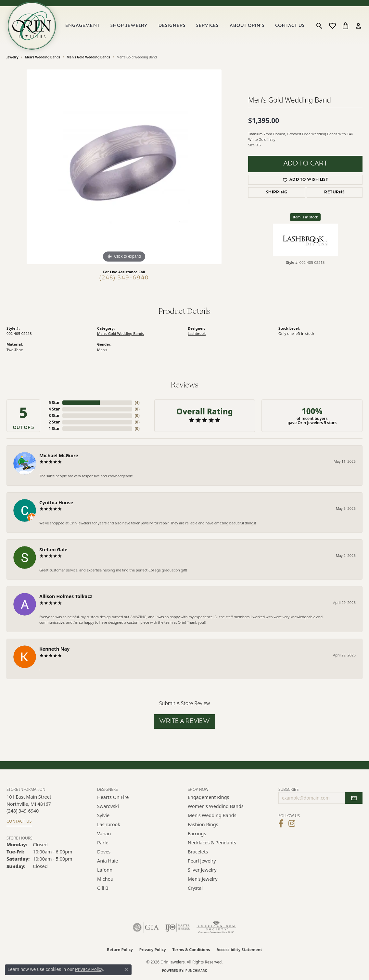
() (137, 403)
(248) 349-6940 (124, 278)
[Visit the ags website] (216, 927)
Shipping (277, 192)
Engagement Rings (209, 797)
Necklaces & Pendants (212, 843)
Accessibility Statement (239, 950)
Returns (334, 192)
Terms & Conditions (191, 950)
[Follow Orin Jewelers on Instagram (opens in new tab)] (292, 824)
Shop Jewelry (129, 26)
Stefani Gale (53, 550)
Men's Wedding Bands (43, 57)
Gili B (103, 888)
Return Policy (120, 950)
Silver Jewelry (202, 870)
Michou (105, 879)
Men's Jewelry (203, 879)
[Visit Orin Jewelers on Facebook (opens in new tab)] (281, 824)
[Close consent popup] (126, 970)
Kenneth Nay (54, 649)
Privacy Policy (153, 950)
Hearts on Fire (113, 797)
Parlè (103, 843)
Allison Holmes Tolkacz (66, 596)
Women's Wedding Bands (216, 806)
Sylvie (103, 815)
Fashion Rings (203, 824)
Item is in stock (305, 217)
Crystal (195, 888)
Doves (104, 852)
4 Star (54, 409)
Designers (172, 26)
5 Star (54, 403)
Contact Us (290, 26)
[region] (124, 167)
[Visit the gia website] (146, 927)
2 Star (54, 422)
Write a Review (185, 722)
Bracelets (198, 852)
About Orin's (247, 26)
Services (207, 26)
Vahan (104, 833)
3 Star (54, 416)
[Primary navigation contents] (185, 26)
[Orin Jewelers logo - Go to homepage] (32, 26)
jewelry (13, 57)
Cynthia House (56, 502)
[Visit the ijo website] (178, 927)
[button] (319, 26)
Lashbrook (197, 333)
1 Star (54, 429)
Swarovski (108, 806)
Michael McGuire (59, 455)
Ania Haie (108, 861)
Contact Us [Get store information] (19, 821)
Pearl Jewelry (202, 861)
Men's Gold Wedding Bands (88, 57)
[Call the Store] (23, 811)
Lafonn (105, 870)
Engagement (82, 26)
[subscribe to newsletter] (354, 798)
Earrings (197, 833)
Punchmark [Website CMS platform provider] (196, 971)
